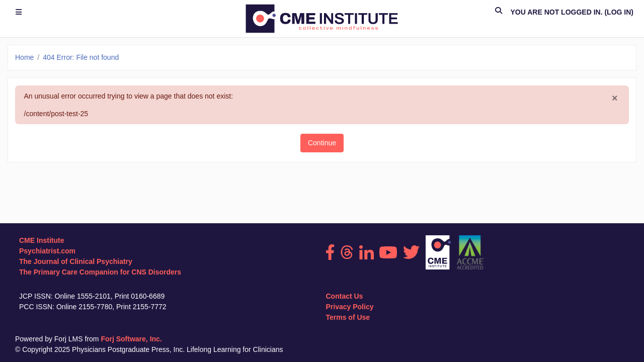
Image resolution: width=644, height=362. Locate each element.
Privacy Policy (350, 307)
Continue (322, 143)
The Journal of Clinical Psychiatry (76, 261)
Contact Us (345, 296)
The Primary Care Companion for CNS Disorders (100, 272)
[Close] (615, 99)
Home (24, 57)
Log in (619, 12)
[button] (499, 12)
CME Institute (42, 240)
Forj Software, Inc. (131, 339)
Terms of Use (348, 317)
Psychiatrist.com (47, 251)
